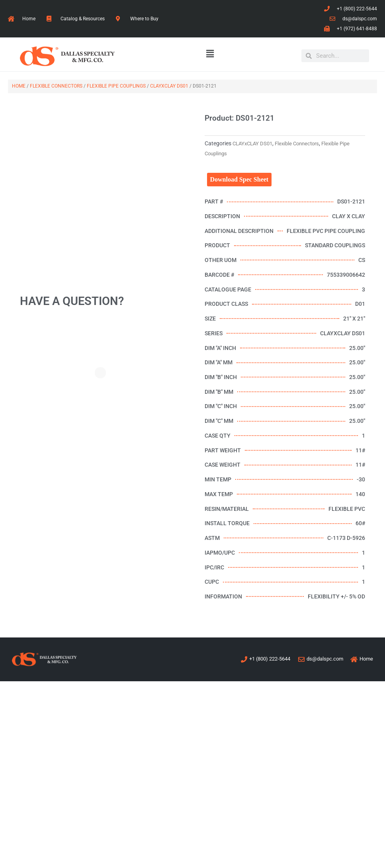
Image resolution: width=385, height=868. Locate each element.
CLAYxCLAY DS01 (169, 86)
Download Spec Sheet (239, 179)
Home (19, 86)
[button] (210, 54)
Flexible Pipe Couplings (116, 86)
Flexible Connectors (56, 86)
